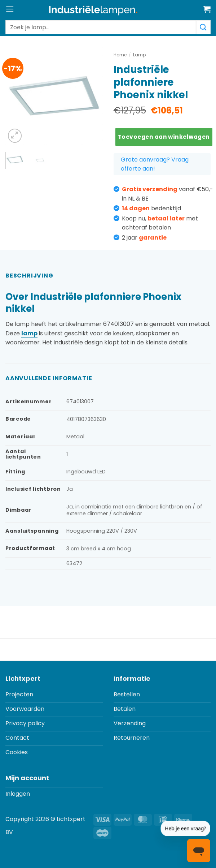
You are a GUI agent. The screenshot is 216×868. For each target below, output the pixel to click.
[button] (10, 9)
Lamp (139, 55)
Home (120, 55)
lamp (29, 333)
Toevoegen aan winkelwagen (164, 137)
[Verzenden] (203, 27)
